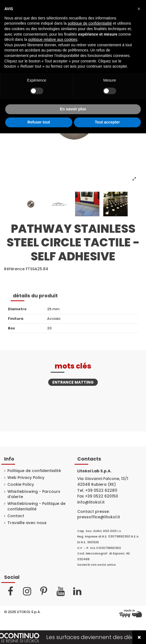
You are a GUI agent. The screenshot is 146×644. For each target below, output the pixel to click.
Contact (16, 516)
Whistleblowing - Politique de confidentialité (36, 506)
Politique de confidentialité (34, 471)
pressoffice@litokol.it (99, 517)
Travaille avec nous (27, 523)
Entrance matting (73, 382)
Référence (14, 269)
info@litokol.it (91, 502)
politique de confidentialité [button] (90, 23)
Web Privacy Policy (26, 478)
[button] (139, 9)
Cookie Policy (21, 485)
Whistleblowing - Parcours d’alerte (34, 494)
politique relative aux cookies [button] (53, 39)
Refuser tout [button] (39, 122)
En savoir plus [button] (73, 109)
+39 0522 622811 (101, 490)
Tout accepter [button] (107, 122)
